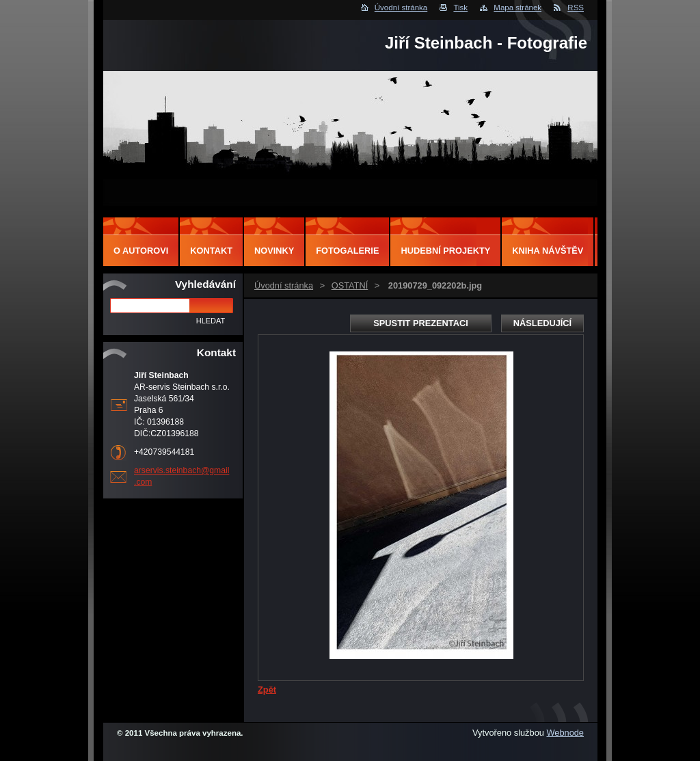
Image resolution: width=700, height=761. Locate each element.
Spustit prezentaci (420, 323)
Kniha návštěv (548, 251)
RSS (576, 8)
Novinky (274, 251)
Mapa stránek (517, 8)
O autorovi (141, 251)
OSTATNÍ (350, 285)
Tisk (460, 8)
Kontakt (211, 251)
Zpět (267, 690)
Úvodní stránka (401, 8)
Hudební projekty (445, 251)
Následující (542, 323)
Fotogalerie (347, 251)
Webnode (565, 733)
